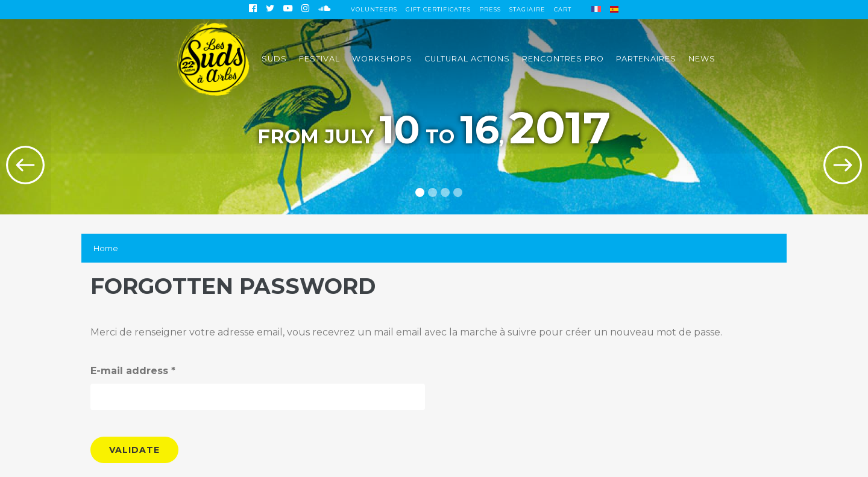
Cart (563, 9)
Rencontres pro (563, 59)
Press (490, 9)
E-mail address (133, 371)
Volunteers (374, 9)
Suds (274, 59)
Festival (319, 59)
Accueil (213, 58)
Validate (134, 450)
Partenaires (646, 59)
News (702, 59)
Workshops (382, 59)
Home (106, 248)
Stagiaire (527, 9)
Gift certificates (438, 9)
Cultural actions (467, 59)
